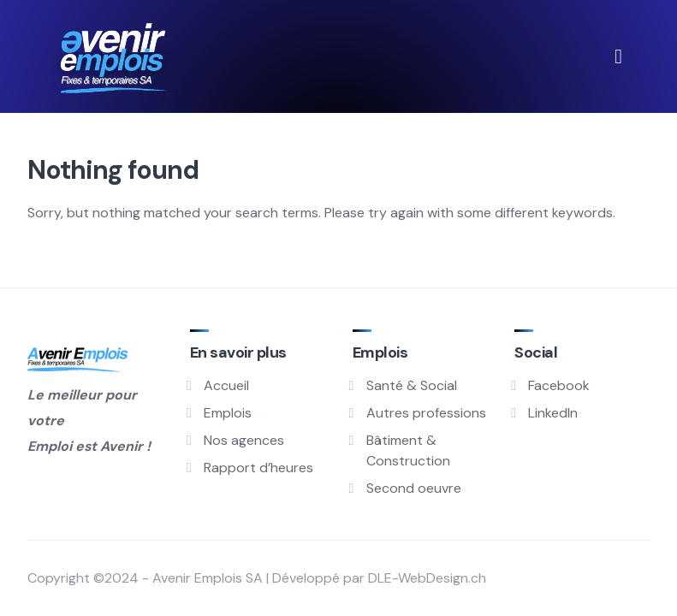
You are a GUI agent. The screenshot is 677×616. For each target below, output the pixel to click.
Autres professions (426, 413)
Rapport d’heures (258, 468)
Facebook (559, 385)
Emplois (228, 413)
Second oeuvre (414, 488)
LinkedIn (553, 413)
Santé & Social (412, 385)
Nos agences (244, 440)
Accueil (226, 385)
